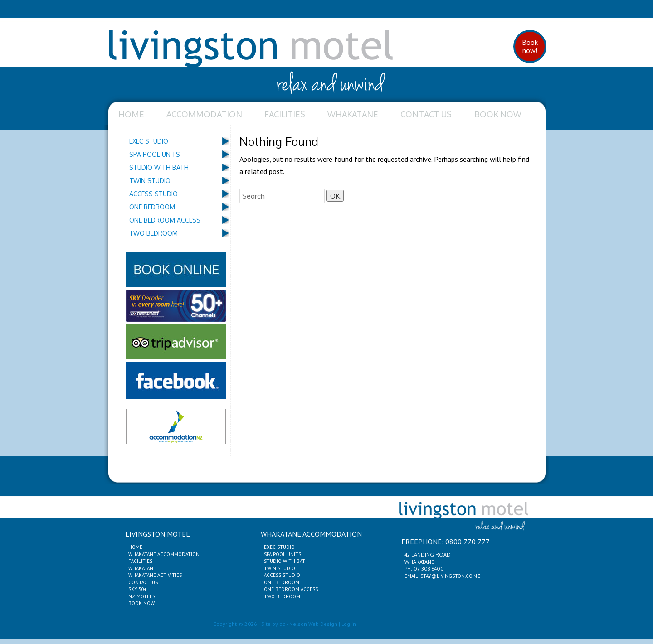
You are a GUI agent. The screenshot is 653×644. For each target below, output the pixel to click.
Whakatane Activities (155, 575)
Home (131, 114)
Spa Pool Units (155, 154)
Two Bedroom (154, 233)
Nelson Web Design (313, 624)
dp (283, 624)
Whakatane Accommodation (164, 554)
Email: (412, 576)
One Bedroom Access (165, 220)
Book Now (498, 114)
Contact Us (426, 114)
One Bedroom (152, 207)
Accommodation (204, 114)
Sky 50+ (137, 589)
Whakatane (353, 114)
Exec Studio (149, 141)
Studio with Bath (159, 167)
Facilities (285, 114)
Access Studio (154, 194)
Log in (349, 624)
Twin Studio (150, 181)
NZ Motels (142, 596)
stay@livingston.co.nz (450, 576)
